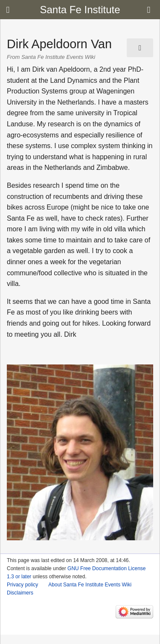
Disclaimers (20, 593)
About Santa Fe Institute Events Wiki (90, 585)
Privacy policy (22, 585)
